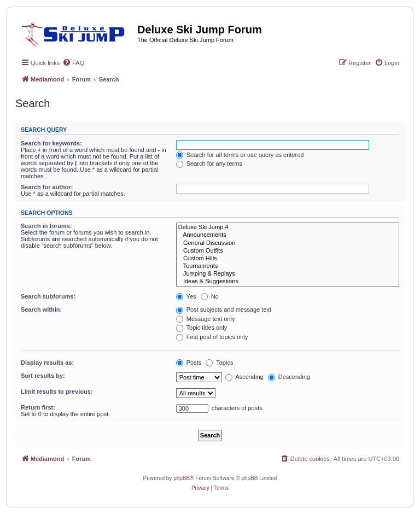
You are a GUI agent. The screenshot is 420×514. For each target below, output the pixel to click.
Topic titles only (202, 328)
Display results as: (47, 363)
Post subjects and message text (224, 309)
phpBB (182, 478)
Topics (219, 363)
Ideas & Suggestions (288, 282)
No (210, 296)
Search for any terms (209, 163)
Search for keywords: (51, 143)
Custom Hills (288, 259)
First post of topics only (212, 337)
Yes (186, 296)
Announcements (288, 235)
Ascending (244, 377)
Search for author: (47, 187)
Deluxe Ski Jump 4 (288, 227)
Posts (189, 363)
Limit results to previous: (57, 392)
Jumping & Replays (288, 274)
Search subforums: (48, 296)
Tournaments (288, 266)
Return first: (38, 407)
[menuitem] (73, 63)
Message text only (206, 319)
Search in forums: (46, 226)
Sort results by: (43, 376)
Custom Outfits (288, 251)
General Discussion (288, 243)
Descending (289, 377)
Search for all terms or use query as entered (240, 155)
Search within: (41, 309)
